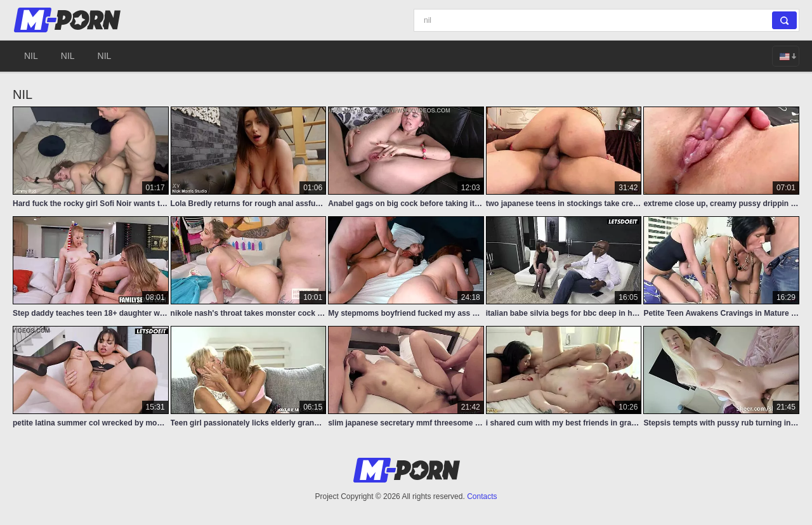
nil (31, 56)
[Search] (606, 20)
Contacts (482, 496)
